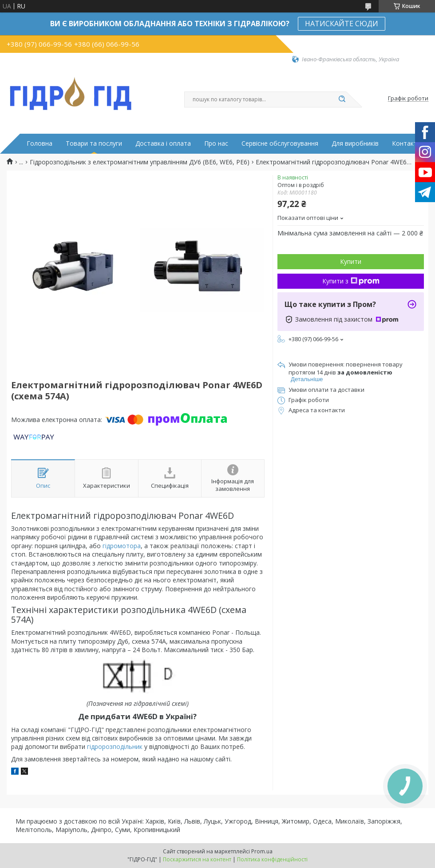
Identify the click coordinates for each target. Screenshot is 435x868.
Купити (351, 261)
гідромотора (122, 546)
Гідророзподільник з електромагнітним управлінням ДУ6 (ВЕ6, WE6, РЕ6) (140, 162)
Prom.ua (262, 851)
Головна (40, 143)
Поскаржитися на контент (197, 859)
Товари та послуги (94, 143)
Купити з (351, 281)
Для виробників (355, 143)
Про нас (216, 143)
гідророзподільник (115, 747)
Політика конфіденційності (272, 859)
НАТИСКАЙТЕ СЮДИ (342, 24)
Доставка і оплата (163, 143)
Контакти (406, 143)
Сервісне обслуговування (280, 143)
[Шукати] (342, 100)
